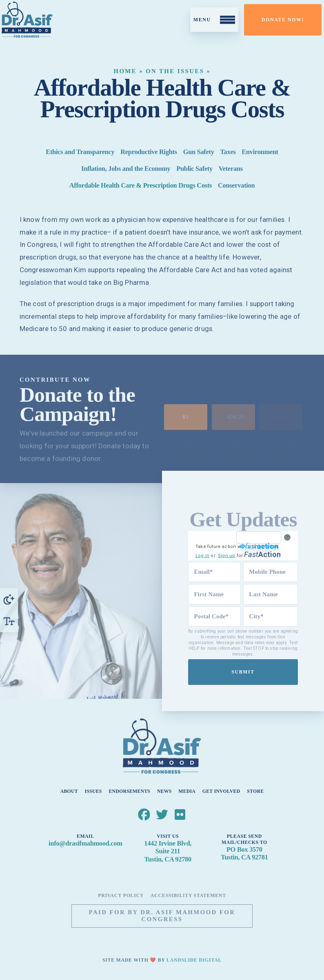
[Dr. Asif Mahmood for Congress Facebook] (144, 814)
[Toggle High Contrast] (9, 599)
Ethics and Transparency (80, 152)
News (164, 791)
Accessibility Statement (188, 895)
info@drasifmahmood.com (85, 843)
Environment (260, 152)
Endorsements (129, 791)
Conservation (236, 185)
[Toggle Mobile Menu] (214, 20)
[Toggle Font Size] (9, 621)
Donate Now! (283, 20)
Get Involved (221, 791)
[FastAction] (260, 537)
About (69, 791)
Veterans (231, 169)
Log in (204, 556)
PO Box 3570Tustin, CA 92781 (244, 853)
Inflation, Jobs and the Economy (126, 169)
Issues (93, 791)
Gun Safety (199, 152)
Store (255, 791)
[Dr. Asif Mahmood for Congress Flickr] (180, 814)
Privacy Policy (121, 895)
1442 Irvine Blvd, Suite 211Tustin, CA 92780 (168, 851)
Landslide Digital (194, 960)
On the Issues (175, 71)
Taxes (228, 152)
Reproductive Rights (149, 152)
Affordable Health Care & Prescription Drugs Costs (141, 185)
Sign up (228, 556)
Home (125, 71)
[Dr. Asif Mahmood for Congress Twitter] (162, 814)
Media (187, 791)
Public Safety (194, 169)
